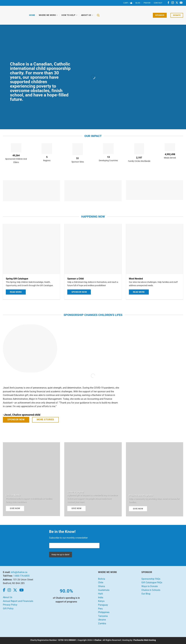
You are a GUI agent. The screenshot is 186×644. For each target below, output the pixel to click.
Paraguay (103, 605)
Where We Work (48, 15)
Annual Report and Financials (18, 601)
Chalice (98, 640)
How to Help (69, 15)
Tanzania (103, 616)
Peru (100, 609)
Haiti (100, 594)
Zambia (102, 623)
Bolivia (102, 579)
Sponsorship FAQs (151, 579)
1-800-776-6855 (21, 576)
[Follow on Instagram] (173, 3)
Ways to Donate (150, 586)
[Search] (98, 15)
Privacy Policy (10, 605)
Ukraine (102, 620)
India (101, 597)
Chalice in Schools (151, 590)
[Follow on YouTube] (181, 3)
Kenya (101, 601)
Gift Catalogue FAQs (152, 582)
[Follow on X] (177, 3)
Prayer (147, 3)
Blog (138, 3)
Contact (158, 3)
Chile (101, 582)
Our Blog (146, 594)
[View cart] (128, 3)
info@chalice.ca (19, 572)
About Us (87, 15)
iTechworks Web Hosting (144, 640)
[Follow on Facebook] (168, 3)
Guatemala (104, 590)
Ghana (102, 586)
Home (32, 15)
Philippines (104, 612)
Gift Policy (8, 608)
